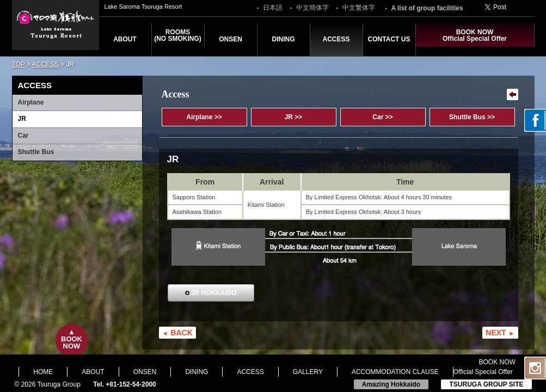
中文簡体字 (312, 8)
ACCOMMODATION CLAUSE (395, 372)
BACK (181, 333)
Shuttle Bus (36, 152)
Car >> (382, 117)
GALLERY (308, 372)
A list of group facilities (427, 8)
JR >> (294, 117)
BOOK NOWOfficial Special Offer (475, 35)
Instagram (535, 368)
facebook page (535, 120)
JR (22, 119)
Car (23, 136)
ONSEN (231, 39)
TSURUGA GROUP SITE (486, 384)
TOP (19, 64)
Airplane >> (204, 117)
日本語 (273, 8)
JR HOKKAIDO (214, 293)
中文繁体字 (359, 8)
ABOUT (125, 39)
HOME (43, 372)
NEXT (496, 333)
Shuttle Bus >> (472, 117)
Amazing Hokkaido (391, 384)
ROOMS (178, 35)
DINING (284, 39)
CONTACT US (389, 39)
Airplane (31, 102)
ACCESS (336, 39)
